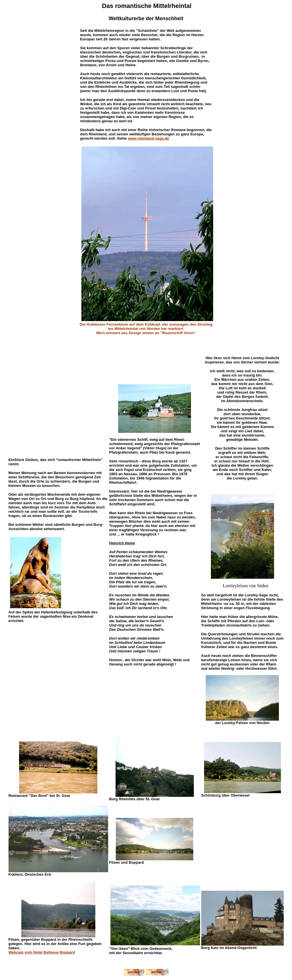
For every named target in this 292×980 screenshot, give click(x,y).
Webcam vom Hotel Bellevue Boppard (42, 952)
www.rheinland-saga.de (148, 138)
